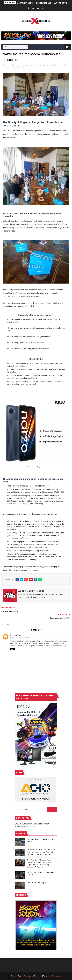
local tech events (44, 65)
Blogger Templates (53, 976)
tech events (11, 68)
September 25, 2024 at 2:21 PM (21, 638)
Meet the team (39, 597)
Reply (13, 649)
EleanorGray (16, 635)
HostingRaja (36, 641)
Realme (65, 65)
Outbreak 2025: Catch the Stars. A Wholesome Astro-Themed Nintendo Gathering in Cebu (42, 852)
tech (5, 68)
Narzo (59, 65)
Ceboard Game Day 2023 (38, 883)
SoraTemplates (27, 976)
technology (21, 68)
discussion (33, 65)
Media (54, 65)
